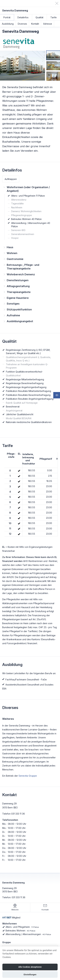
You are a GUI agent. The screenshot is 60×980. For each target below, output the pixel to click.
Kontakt (35, 24)
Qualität (39, 17)
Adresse (48, 24)
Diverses (22, 24)
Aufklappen (11, 179)
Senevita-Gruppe (28, 776)
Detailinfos (23, 17)
